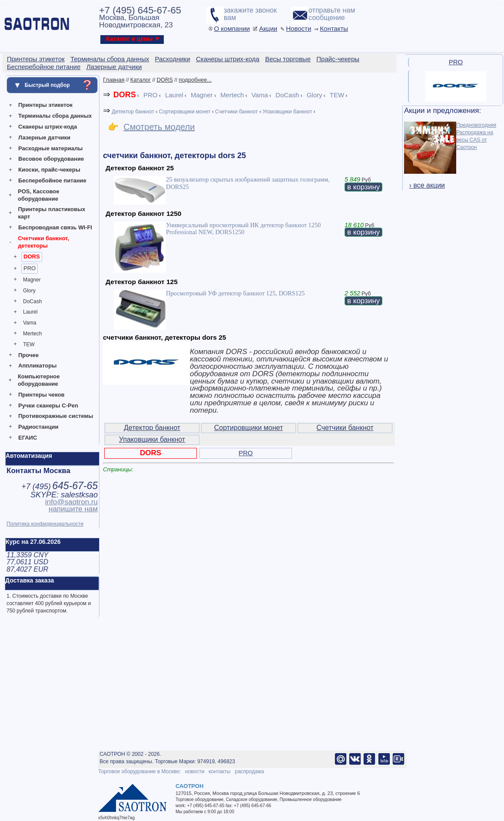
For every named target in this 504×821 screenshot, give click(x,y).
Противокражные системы (56, 416)
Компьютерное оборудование (39, 380)
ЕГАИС (28, 438)
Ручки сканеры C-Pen (48, 406)
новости (195, 771)
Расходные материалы (50, 148)
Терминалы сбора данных (55, 116)
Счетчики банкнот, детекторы (43, 242)
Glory (29, 291)
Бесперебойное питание (52, 180)
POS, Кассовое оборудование (38, 195)
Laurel (30, 312)
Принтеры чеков (41, 395)
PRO (30, 268)
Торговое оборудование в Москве (139, 771)
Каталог (141, 80)
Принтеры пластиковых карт (51, 213)
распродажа (249, 771)
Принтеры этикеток (45, 105)
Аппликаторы (37, 366)
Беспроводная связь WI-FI (55, 227)
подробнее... (195, 80)
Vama (30, 323)
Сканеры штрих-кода (48, 127)
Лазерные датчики (44, 137)
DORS (32, 257)
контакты (219, 771)
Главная (114, 80)
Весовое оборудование (51, 159)
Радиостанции (38, 427)
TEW (29, 344)
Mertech (32, 334)
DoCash (32, 301)
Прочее (28, 355)
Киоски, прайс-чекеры (49, 170)
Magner (32, 280)
